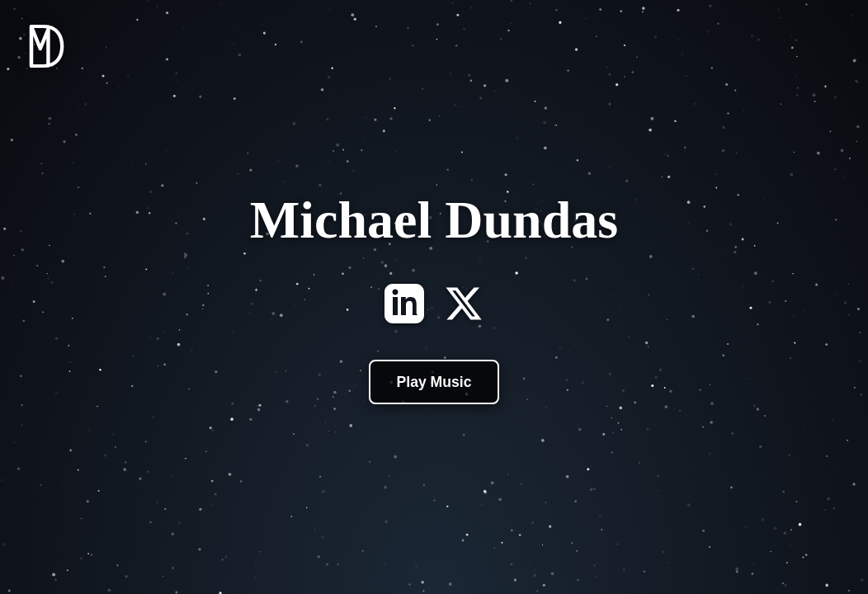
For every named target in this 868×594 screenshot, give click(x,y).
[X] (464, 305)
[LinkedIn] (404, 305)
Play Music (434, 382)
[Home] (46, 71)
